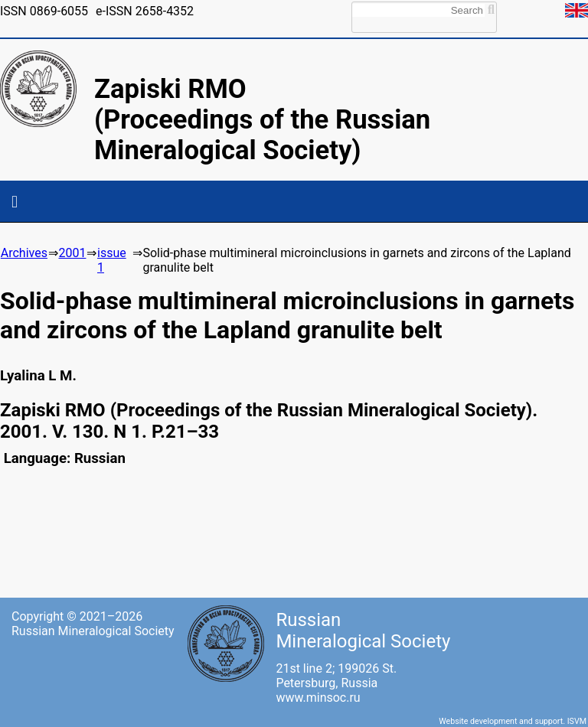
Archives (24, 253)
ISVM (577, 721)
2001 (72, 253)
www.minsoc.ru (318, 698)
